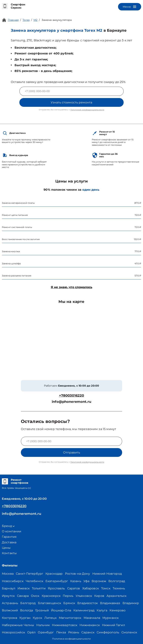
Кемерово (117, 610)
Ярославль (56, 588)
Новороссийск (13, 632)
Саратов (74, 588)
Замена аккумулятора (57, 20)
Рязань (74, 632)
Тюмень (119, 588)
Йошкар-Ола (61, 610)
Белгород (28, 603)
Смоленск (129, 632)
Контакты (9, 553)
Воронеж (99, 581)
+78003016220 (72, 396)
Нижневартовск (65, 625)
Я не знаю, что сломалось (72, 287)
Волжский (10, 610)
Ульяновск (84, 596)
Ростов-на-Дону (78, 574)
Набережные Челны (18, 625)
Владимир (131, 603)
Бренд (8, 526)
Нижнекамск (90, 625)
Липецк (50, 618)
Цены (6, 548)
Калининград (84, 610)
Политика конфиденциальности (71, 639)
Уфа (86, 581)
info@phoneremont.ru (71, 402)
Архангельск (117, 596)
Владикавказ (110, 603)
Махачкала (92, 618)
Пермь (68, 596)
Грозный (42, 610)
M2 (35, 20)
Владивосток (88, 603)
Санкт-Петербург (30, 574)
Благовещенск (50, 603)
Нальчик (43, 625)
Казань (76, 581)
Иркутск (8, 596)
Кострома (9, 618)
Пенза (61, 632)
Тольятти (39, 588)
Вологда (27, 610)
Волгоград (117, 581)
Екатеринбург (57, 581)
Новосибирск (13, 581)
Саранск (88, 632)
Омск (35, 596)
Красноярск (51, 596)
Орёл (31, 632)
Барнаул (9, 588)
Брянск (69, 603)
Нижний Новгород (107, 574)
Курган (25, 618)
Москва (8, 574)
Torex (26, 20)
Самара (23, 596)
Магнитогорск (70, 618)
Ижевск (24, 588)
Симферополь (108, 632)
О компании (12, 531)
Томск (106, 588)
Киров (99, 596)
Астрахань (10, 603)
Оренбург (46, 632)
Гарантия (9, 537)
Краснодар (54, 574)
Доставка (9, 542)
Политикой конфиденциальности (87, 110)
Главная (13, 20)
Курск (37, 618)
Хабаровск (91, 588)
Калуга (102, 610)
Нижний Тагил (113, 625)
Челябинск (34, 581)
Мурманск (111, 618)
